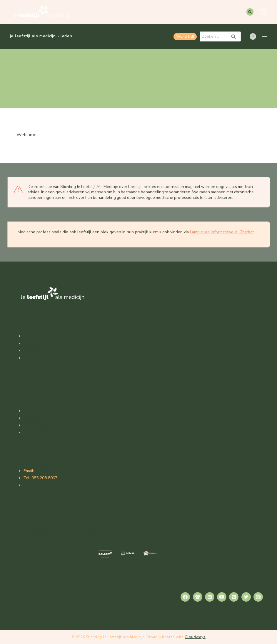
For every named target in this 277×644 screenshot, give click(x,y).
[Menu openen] (263, 12)
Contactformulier (39, 485)
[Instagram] (258, 597)
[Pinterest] (234, 597)
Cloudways (195, 637)
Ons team (32, 351)
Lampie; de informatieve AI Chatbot (222, 232)
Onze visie (33, 343)
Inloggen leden (37, 418)
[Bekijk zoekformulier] (250, 12)
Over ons (32, 336)
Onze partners (37, 358)
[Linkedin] (210, 597)
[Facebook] (185, 597)
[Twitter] (246, 597)
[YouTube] (222, 597)
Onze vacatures (38, 372)
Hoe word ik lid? (39, 411)
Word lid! (185, 36)
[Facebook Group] (198, 597)
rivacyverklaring (40, 433)
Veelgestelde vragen (43, 425)
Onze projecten (38, 365)
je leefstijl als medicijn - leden (41, 36)
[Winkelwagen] (250, 36)
